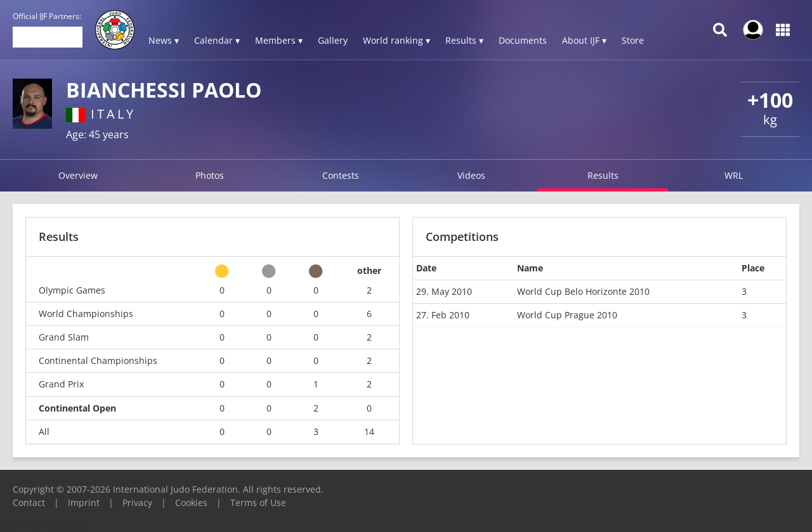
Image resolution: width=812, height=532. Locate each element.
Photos (210, 175)
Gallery (333, 40)
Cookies (191, 503)
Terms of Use (258, 503)
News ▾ (164, 40)
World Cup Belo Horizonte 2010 (583, 291)
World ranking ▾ (396, 40)
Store (633, 40)
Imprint (84, 503)
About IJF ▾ (584, 40)
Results (603, 175)
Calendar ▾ (217, 40)
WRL (734, 175)
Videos (471, 175)
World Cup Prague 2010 (567, 315)
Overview (78, 175)
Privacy (137, 503)
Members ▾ (279, 40)
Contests (341, 175)
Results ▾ (464, 40)
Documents (523, 40)
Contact (29, 503)
